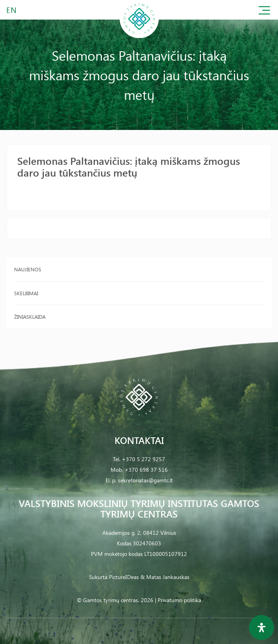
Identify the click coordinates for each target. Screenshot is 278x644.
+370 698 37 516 (146, 470)
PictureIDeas (124, 577)
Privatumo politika (179, 600)
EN (12, 10)
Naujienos (28, 269)
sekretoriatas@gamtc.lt (145, 480)
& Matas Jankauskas (165, 577)
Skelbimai (26, 293)
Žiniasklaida (30, 317)
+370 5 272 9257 (144, 459)
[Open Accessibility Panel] (262, 628)
